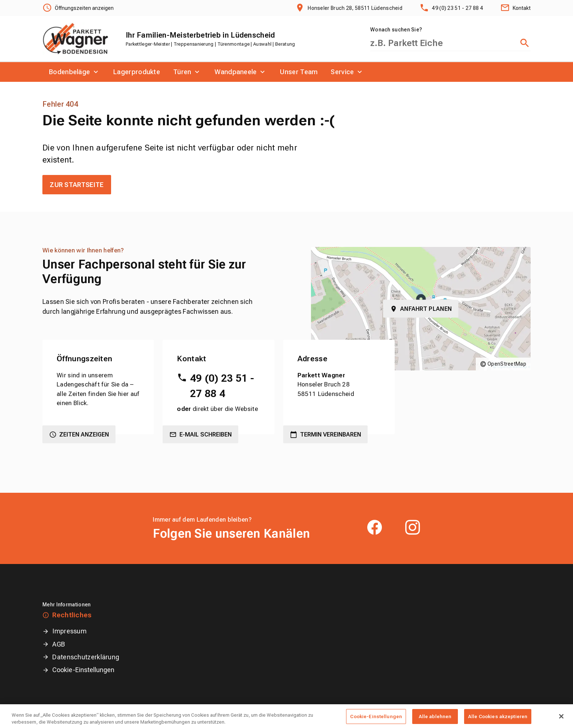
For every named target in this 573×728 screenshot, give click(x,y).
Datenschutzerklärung (86, 657)
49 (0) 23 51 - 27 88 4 (222, 386)
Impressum (69, 631)
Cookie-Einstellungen (83, 670)
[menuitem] (75, 72)
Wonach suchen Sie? (396, 30)
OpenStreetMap (507, 364)
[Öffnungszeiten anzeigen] (78, 8)
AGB (59, 644)
